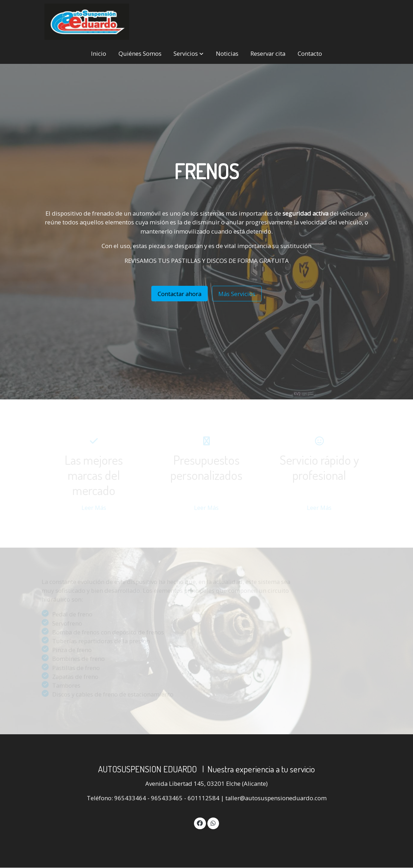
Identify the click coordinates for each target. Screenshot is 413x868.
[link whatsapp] (213, 823)
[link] (87, 22)
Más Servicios (237, 294)
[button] (189, 54)
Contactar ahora (180, 294)
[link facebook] (200, 823)
